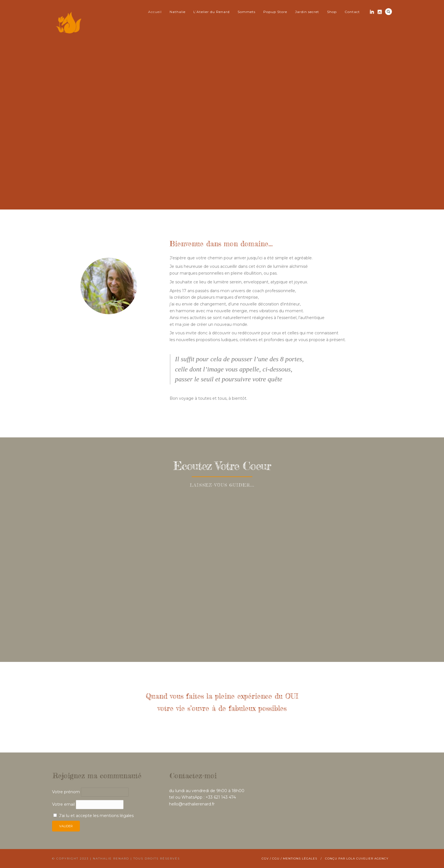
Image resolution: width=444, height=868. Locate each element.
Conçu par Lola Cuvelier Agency (357, 859)
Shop (332, 12)
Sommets (246, 12)
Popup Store (275, 12)
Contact (352, 12)
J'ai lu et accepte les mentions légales (96, 816)
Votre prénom (66, 792)
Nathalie (178, 12)
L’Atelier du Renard (212, 12)
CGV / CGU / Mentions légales (289, 859)
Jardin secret (307, 12)
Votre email (88, 804)
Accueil (155, 12)
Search (388, 12)
